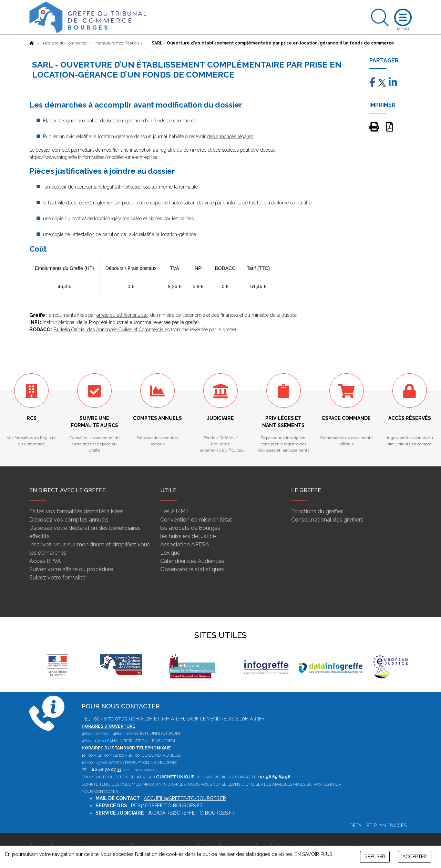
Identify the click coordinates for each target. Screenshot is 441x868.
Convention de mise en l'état (196, 520)
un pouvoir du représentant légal (79, 187)
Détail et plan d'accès (378, 826)
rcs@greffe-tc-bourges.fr (167, 806)
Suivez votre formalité (57, 578)
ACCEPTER (415, 857)
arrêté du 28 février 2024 (123, 315)
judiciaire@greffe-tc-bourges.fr (191, 813)
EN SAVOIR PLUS (313, 854)
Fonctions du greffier (317, 511)
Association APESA (185, 544)
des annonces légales (230, 137)
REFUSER (375, 857)
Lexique (170, 553)
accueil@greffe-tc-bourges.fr (185, 798)
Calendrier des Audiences (192, 561)
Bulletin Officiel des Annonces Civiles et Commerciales (111, 330)
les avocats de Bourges (190, 528)
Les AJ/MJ (174, 511)
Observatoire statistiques (192, 569)
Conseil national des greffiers (327, 520)
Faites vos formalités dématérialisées (76, 511)
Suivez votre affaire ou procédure (71, 569)
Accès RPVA (45, 561)
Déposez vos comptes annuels (69, 520)
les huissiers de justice (188, 536)
